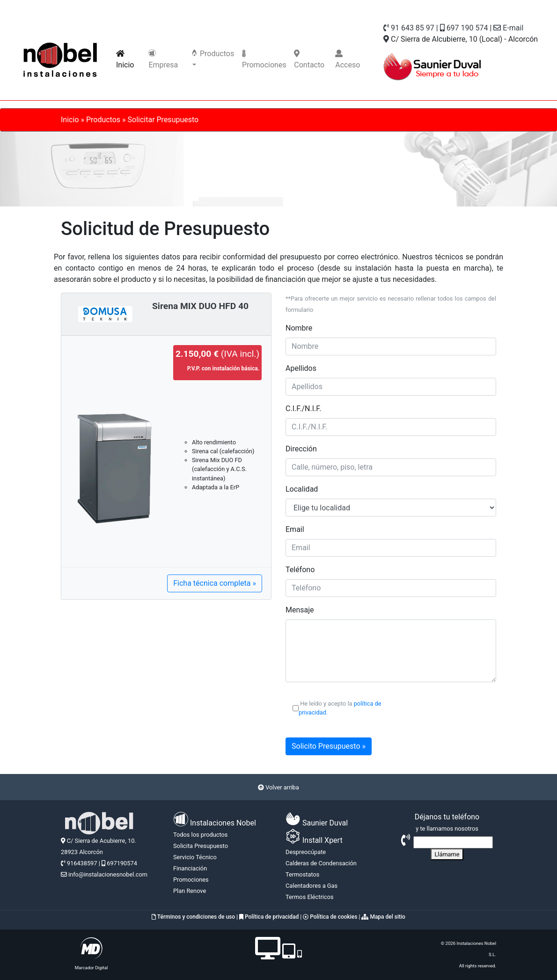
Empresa (163, 59)
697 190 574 (464, 28)
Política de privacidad (269, 917)
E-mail (508, 28)
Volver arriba (278, 787)
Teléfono (300, 570)
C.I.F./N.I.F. (303, 409)
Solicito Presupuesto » (329, 746)
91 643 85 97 (409, 28)
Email (295, 529)
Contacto (309, 59)
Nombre (299, 328)
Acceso (348, 59)
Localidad (302, 489)
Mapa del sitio (383, 917)
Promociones (264, 59)
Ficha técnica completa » (215, 583)
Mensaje (300, 610)
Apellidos (301, 368)
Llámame (447, 854)
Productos (212, 54)
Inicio (130, 59)
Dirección (301, 449)
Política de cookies (330, 917)
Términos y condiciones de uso (193, 917)
